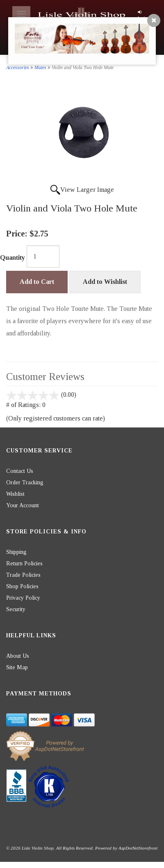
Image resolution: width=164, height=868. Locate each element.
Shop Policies (22, 586)
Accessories (18, 67)
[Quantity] (43, 256)
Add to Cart (37, 282)
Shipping (16, 552)
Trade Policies (23, 575)
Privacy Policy (23, 598)
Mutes (40, 67)
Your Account (23, 505)
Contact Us (20, 471)
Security (16, 609)
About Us (18, 656)
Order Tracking (25, 482)
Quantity (13, 257)
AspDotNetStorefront (138, 848)
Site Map (17, 667)
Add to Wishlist (105, 282)
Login (143, 15)
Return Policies (24, 563)
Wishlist (15, 494)
